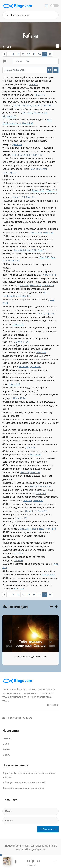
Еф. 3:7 (13, 173)
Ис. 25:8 (19, 553)
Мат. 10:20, (36, 169)
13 (34, 54)
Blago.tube (8, 788)
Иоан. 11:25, (19, 197)
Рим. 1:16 (40, 95)
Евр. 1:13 (27, 296)
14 (39, 54)
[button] (28, 861)
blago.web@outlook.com (17, 718)
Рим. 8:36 (41, 352)
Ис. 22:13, (24, 367)
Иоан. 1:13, (31, 511)
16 (50, 54)
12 (29, 54)
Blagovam (17, 6)
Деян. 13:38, (36, 233)
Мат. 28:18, (36, 285)
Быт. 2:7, (25, 472)
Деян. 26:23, (20, 250)
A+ (9, 47)
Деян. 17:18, (38, 190)
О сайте (6, 755)
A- (4, 47)
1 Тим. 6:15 (48, 285)
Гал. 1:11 (34, 84)
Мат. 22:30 (36, 455)
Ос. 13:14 (19, 561)
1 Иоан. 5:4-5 (48, 575)
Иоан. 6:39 (14, 261)
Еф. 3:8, (26, 155)
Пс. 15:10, (28, 113)
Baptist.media (10, 773)
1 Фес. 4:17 (21, 518)
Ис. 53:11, (39, 113)
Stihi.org (7, 782)
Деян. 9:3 (17, 144)
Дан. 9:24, (38, 106)
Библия (6, 749)
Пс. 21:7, (18, 106)
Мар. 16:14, (15, 123)
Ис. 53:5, (27, 106)
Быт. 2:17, (45, 257)
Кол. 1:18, (32, 250)
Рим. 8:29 (38, 501)
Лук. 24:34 (28, 123)
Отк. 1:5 (42, 250)
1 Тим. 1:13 (37, 155)
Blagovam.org (13, 846)
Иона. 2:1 (12, 116)
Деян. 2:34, (15, 296)
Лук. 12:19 (35, 367)
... (9, 54)
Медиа (6, 744)
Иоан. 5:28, (38, 529)
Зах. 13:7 (49, 106)
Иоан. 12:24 (19, 398)
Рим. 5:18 (35, 472)
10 (18, 54)
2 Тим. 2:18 (51, 190)
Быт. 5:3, (28, 501)
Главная (7, 738)
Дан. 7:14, (24, 285)
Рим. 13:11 (15, 384)
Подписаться (48, 829)
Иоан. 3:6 (41, 494)
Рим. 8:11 (31, 197)
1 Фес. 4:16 (50, 529)
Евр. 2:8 (50, 314)
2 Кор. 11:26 (22, 342)
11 (23, 54)
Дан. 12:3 (30, 448)
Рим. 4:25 (48, 233)
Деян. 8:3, (17, 155)
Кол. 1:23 (19, 589)
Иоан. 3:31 (46, 486)
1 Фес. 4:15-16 (49, 275)
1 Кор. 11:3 (18, 324)
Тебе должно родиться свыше (30, 657)
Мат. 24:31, (26, 529)
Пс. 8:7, (41, 314)
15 (45, 54)
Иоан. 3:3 (42, 511)
